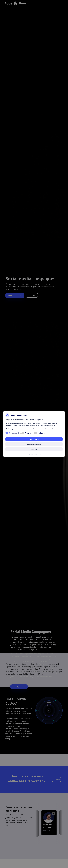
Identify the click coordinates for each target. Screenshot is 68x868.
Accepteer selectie (34, 444)
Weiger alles (34, 449)
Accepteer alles (34, 439)
